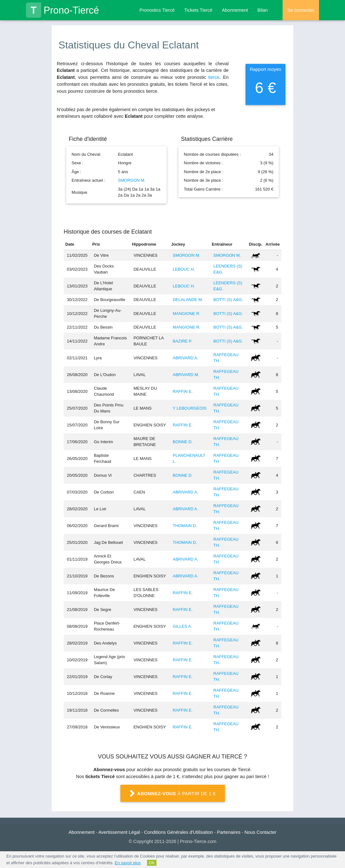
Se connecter (301, 10)
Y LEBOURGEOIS (190, 408)
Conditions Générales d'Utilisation (179, 832)
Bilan (263, 10)
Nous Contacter (261, 832)
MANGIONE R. (186, 314)
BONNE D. (183, 442)
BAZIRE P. (182, 341)
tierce (214, 77)
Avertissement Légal (119, 832)
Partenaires (229, 832)
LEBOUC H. (184, 269)
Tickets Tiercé (198, 10)
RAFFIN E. (183, 391)
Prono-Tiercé (63, 10)
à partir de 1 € (173, 794)
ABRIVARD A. (185, 358)
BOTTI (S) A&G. (228, 300)
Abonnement (235, 10)
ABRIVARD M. (186, 375)
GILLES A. (182, 626)
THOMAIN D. (185, 526)
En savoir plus (128, 863)
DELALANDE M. (188, 300)
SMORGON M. (132, 180)
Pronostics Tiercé (157, 10)
